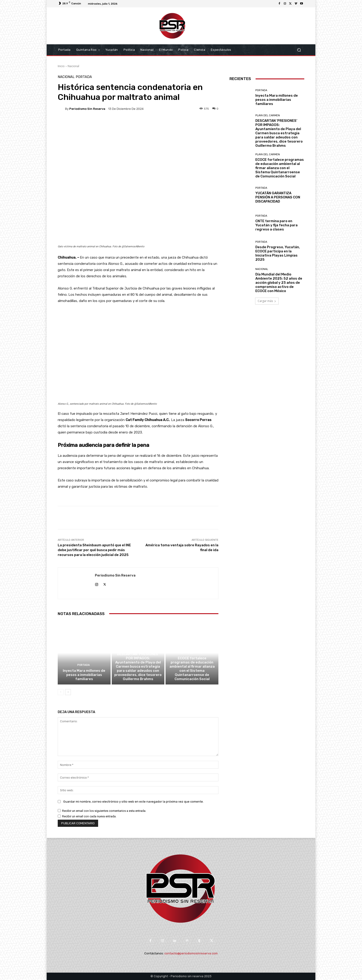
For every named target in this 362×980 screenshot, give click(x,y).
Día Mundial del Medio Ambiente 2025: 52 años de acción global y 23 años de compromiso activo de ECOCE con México (279, 283)
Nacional (73, 66)
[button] (299, 50)
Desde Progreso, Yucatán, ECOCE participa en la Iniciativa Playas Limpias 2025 (278, 253)
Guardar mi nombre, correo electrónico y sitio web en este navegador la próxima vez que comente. (133, 802)
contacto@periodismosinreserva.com (191, 953)
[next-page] (68, 692)
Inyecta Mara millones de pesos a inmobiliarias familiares (84, 675)
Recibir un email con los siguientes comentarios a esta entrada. (104, 811)
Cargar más (267, 301)
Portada (84, 77)
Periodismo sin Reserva (87, 109)
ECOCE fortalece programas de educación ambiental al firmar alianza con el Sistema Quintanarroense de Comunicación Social (192, 669)
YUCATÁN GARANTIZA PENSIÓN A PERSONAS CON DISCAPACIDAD (278, 197)
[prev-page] (61, 692)
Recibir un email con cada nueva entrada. (89, 816)
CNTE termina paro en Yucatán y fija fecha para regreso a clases (276, 225)
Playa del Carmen (137, 648)
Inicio (61, 66)
